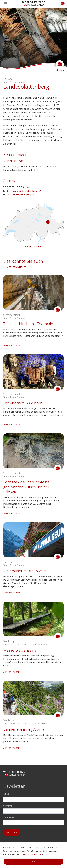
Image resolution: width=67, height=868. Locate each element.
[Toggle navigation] (6, 4)
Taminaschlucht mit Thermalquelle (32, 324)
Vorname (8, 806)
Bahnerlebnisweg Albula (24, 729)
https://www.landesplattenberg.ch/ (23, 191)
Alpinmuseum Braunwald (25, 571)
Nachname (9, 817)
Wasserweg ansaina (20, 650)
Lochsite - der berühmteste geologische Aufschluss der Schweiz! (26, 487)
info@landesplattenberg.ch (20, 194)
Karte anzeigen (33, 246)
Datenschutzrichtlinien (31, 855)
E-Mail (7, 794)
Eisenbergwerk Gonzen (23, 403)
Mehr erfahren (12, 346)
